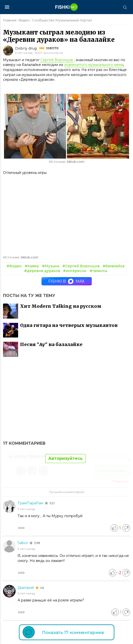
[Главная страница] (67, 7)
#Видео (14, 266)
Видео (24, 20)
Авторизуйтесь (65, 458)
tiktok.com (76, 162)
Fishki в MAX (66, 281)
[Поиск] (125, 7)
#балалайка (114, 266)
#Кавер (32, 266)
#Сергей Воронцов (81, 266)
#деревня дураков (42, 271)
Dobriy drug (26, 48)
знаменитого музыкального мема (94, 65)
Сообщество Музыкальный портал (62, 20)
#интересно (75, 271)
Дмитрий (26, 588)
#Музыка (51, 266)
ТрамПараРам (31, 503)
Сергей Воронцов (57, 60)
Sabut (23, 543)
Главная (10, 20)
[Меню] (7, 7)
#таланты (98, 271)
